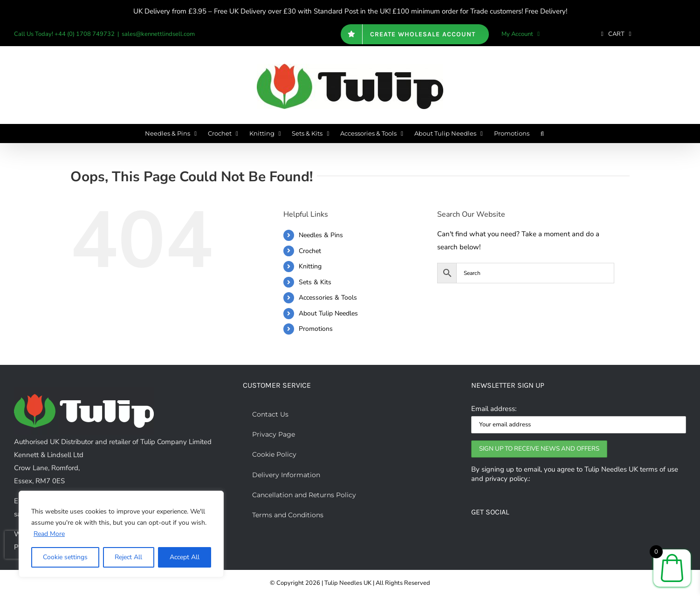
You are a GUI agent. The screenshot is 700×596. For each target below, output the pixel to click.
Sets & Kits (315, 282)
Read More (49, 534)
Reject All (128, 557)
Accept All (185, 557)
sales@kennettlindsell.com (158, 34)
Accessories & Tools (328, 298)
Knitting (310, 266)
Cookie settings (65, 557)
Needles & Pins (321, 235)
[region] (121, 534)
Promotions (316, 329)
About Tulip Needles (328, 313)
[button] (542, 133)
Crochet (310, 251)
